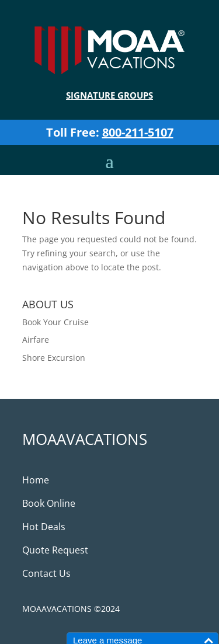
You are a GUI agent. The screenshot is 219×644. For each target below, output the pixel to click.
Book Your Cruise (55, 322)
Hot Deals (44, 527)
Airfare (36, 340)
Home (36, 480)
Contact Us (46, 573)
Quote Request (55, 550)
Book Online (49, 503)
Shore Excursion (54, 358)
